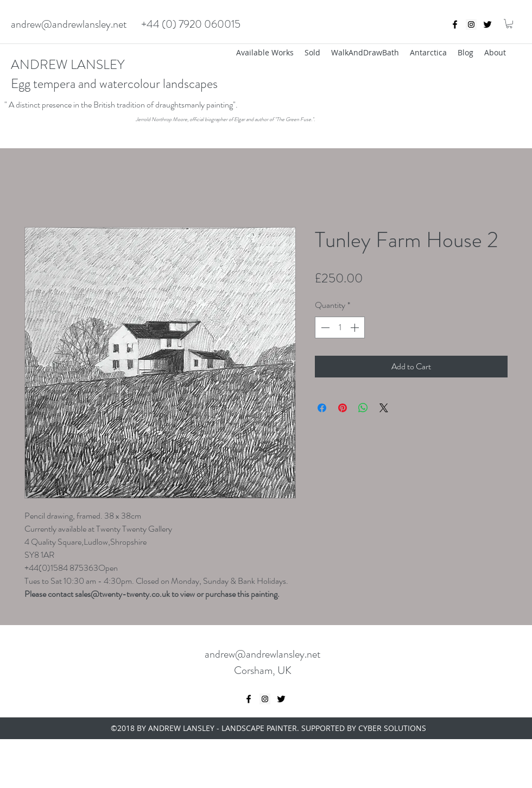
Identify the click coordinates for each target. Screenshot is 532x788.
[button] (509, 24)
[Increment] (356, 327)
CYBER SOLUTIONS (392, 728)
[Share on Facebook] (322, 408)
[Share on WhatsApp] (363, 408)
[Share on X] (384, 408)
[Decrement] (324, 327)
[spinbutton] (340, 327)
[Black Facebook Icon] (455, 24)
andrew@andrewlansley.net (69, 24)
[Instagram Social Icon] (471, 24)
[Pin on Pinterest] (343, 408)
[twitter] (487, 24)
